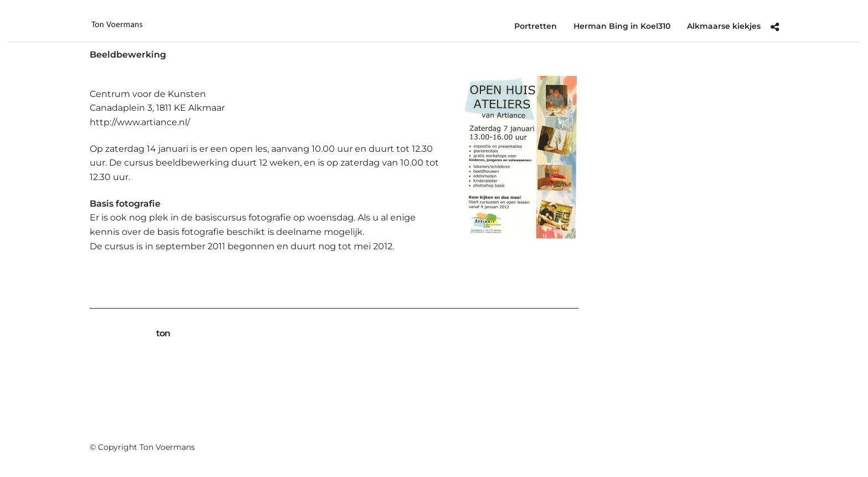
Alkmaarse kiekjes (724, 26)
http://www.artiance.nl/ (140, 122)
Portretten (536, 26)
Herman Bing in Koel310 (622, 26)
